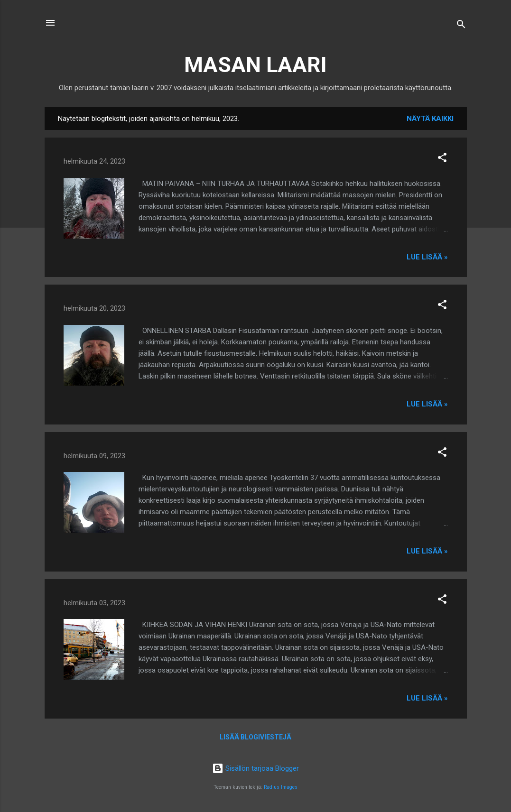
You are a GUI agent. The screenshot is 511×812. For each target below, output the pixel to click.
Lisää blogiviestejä (255, 737)
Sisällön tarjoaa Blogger (255, 768)
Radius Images (281, 787)
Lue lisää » (427, 257)
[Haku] (461, 26)
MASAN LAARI (255, 65)
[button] (442, 159)
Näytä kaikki (430, 119)
